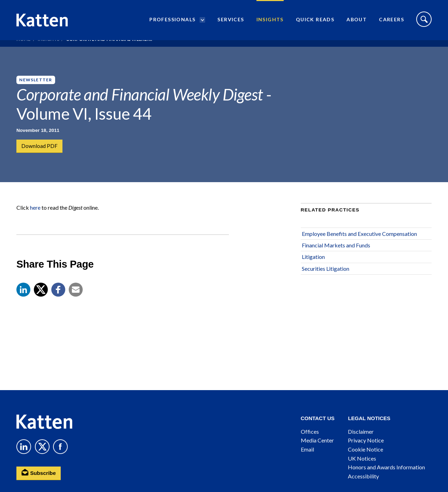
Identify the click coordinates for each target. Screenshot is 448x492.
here (35, 221)
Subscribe (40, 473)
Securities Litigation (326, 282)
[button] (23, 303)
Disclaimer (361, 431)
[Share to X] (41, 303)
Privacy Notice (366, 440)
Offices (310, 431)
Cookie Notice (365, 449)
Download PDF (40, 146)
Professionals (172, 23)
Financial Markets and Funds (336, 258)
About (357, 23)
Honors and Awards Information (386, 467)
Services (231, 23)
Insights (270, 23)
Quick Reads (315, 23)
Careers (391, 23)
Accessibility (363, 476)
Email (307, 449)
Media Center (317, 440)
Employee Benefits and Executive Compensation (359, 247)
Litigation (313, 270)
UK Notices (362, 458)
